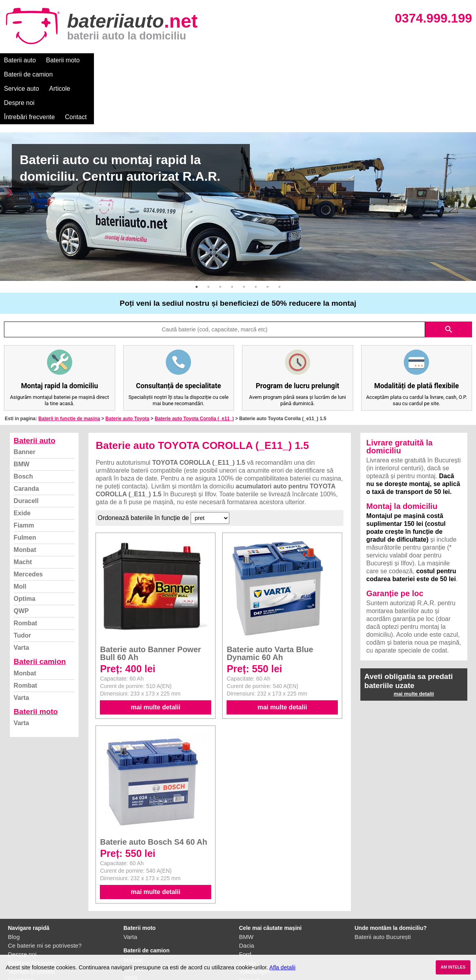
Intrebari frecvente (32, 906)
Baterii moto (63, 60)
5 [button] (244, 230)
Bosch (23, 420)
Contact (335, 60)
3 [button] (220, 230)
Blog (14, 880)
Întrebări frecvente (289, 60)
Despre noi (240, 60)
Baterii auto (20, 60)
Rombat (26, 566)
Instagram (21, 932)
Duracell (26, 444)
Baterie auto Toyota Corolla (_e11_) (194, 362)
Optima (25, 542)
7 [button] (268, 230)
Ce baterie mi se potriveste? (45, 889)
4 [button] (232, 230)
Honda (248, 949)
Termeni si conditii (31, 915)
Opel (245, 941)
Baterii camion (40, 605)
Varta (22, 591)
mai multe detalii (156, 650)
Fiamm (24, 468)
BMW (22, 407)
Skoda (248, 906)
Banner (25, 395)
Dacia (247, 889)
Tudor (22, 579)
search (449, 273)
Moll (20, 530)
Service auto (166, 60)
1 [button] (197, 230)
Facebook (21, 923)
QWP (21, 554)
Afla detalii (282, 967)
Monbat (25, 493)
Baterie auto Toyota (127, 362)
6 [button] (256, 230)
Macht (23, 505)
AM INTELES (453, 967)
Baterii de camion (114, 60)
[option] (238, 150)
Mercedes (28, 517)
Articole (204, 60)
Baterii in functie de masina (69, 362)
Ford (245, 897)
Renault (249, 923)
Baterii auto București (383, 880)
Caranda (26, 432)
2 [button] (208, 230)
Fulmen (25, 481)
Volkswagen (255, 915)
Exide (22, 456)
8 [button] (279, 230)
